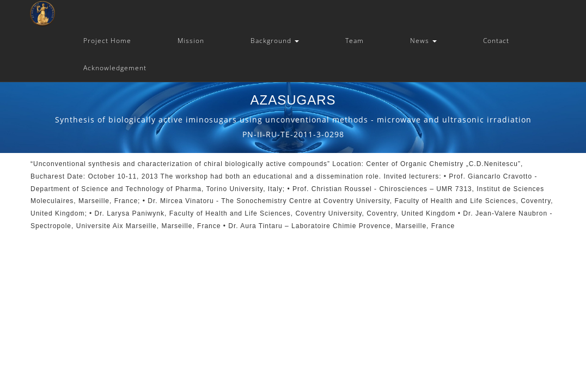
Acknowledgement (115, 68)
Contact (496, 41)
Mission (191, 41)
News (423, 41)
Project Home (107, 41)
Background (275, 41)
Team (355, 41)
